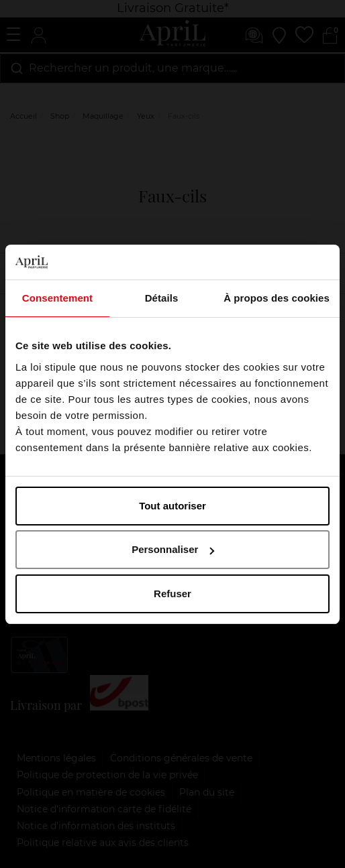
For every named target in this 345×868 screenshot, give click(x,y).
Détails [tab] (162, 298)
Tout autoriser (172, 506)
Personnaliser (173, 549)
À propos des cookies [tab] (277, 298)
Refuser (172, 594)
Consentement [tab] (57, 298)
